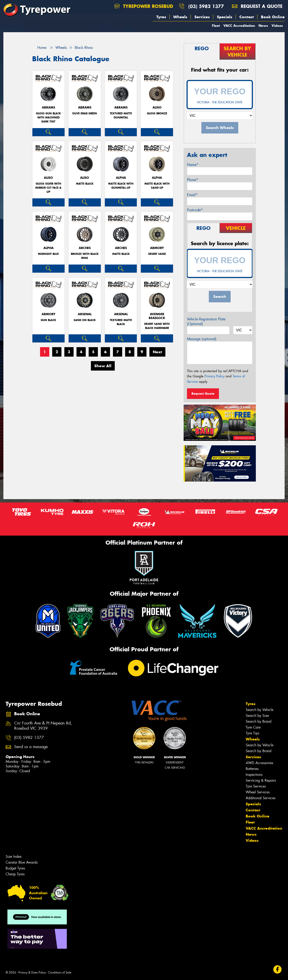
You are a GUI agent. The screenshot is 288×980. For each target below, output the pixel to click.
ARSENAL (85, 314)
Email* (192, 195)
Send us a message (31, 747)
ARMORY (157, 248)
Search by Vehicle (260, 710)
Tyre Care (253, 727)
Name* (193, 165)
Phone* (193, 180)
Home (39, 48)
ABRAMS (48, 108)
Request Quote (203, 394)
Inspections (254, 775)
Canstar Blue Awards (22, 862)
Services (202, 17)
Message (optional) (202, 339)
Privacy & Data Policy (32, 972)
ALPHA (121, 178)
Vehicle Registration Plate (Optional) (206, 321)
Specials (225, 17)
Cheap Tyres (15, 874)
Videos (277, 26)
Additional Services (261, 798)
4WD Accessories (259, 763)
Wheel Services (258, 792)
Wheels (180, 17)
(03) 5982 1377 (206, 6)
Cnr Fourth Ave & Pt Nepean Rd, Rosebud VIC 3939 (43, 726)
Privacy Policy (215, 376)
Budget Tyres (15, 868)
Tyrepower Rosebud (144, 6)
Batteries (252, 769)
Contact (247, 17)
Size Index (14, 857)
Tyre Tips (252, 733)
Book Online (273, 17)
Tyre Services (256, 786)
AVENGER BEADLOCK (157, 316)
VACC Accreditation (239, 26)
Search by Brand (259, 721)
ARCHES (85, 248)
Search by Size (257, 716)
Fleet (216, 26)
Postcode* (195, 210)
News (263, 26)
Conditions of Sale (60, 972)
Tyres (161, 17)
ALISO (157, 108)
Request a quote (257, 6)
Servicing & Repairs (261, 780)
